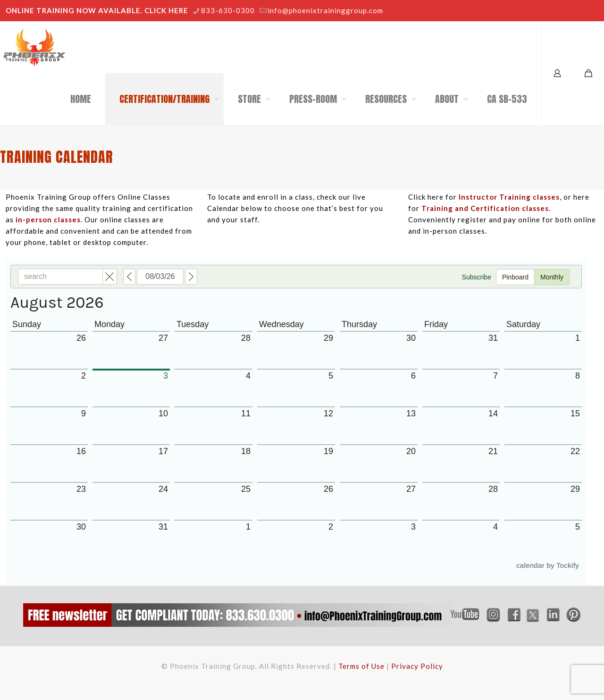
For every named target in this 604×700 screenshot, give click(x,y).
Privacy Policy (417, 666)
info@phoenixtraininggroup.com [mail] (325, 10)
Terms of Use (361, 666)
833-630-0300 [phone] (228, 10)
